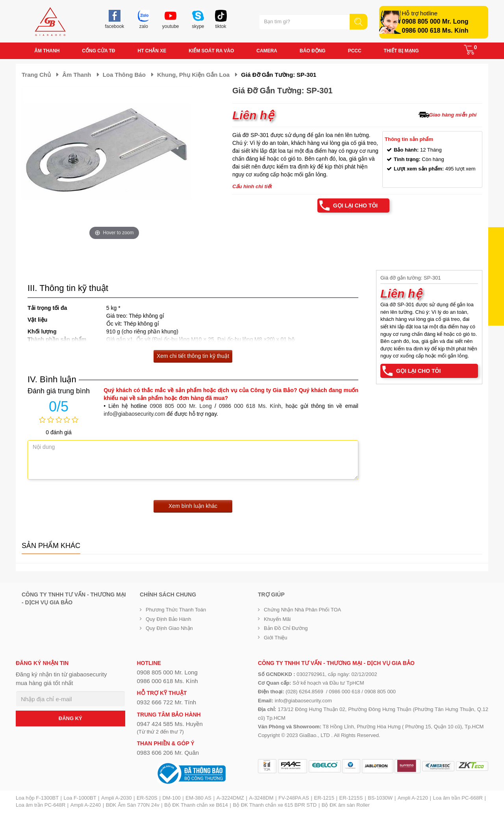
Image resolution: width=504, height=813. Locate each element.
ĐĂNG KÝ (70, 718)
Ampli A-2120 (413, 798)
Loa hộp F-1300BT (37, 798)
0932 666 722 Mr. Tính (167, 702)
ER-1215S (351, 798)
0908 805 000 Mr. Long (435, 21)
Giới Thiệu (276, 638)
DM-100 (171, 798)
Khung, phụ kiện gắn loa (193, 75)
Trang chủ (36, 75)
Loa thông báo (124, 75)
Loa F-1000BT (80, 798)
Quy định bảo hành (169, 619)
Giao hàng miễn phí (453, 115)
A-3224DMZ (230, 798)
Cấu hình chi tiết (252, 186)
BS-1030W (380, 798)
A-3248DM (261, 798)
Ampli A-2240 (86, 805)
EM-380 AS (198, 798)
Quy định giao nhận (169, 628)
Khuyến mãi (277, 619)
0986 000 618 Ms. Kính (435, 31)
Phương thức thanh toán (176, 610)
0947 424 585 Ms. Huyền (170, 724)
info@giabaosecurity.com (134, 414)
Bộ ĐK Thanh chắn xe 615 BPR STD (275, 805)
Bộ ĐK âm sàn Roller (346, 805)
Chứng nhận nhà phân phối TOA (302, 610)
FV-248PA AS (294, 798)
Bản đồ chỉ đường (286, 628)
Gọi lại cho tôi (355, 206)
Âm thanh (77, 75)
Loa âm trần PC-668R (458, 798)
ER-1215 (324, 798)
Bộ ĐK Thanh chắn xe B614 (196, 805)
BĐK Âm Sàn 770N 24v (133, 805)
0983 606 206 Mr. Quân (168, 753)
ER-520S (147, 798)
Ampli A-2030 (116, 798)
